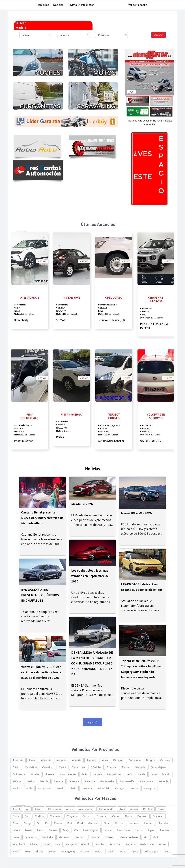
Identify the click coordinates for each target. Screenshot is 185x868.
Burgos (150, 760)
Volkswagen (151, 851)
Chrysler (72, 816)
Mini (155, 837)
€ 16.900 (84, 261)
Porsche (115, 844)
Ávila (105, 760)
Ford (80, 823)
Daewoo (142, 816)
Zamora (134, 788)
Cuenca (111, 767)
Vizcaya (119, 788)
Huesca (49, 774)
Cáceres (165, 760)
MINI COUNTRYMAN (30, 417)
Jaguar (53, 830)
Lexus (139, 830)
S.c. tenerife (127, 781)
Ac (28, 809)
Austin (134, 809)
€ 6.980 (127, 378)
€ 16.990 (126, 261)
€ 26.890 (42, 261)
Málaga (17, 781)
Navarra (58, 781)
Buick (16, 816)
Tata (110, 851)
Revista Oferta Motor (81, 5)
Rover (163, 844)
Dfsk (15, 823)
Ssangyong (68, 851)
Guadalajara (158, 767)
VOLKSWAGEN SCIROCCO (156, 417)
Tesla (121, 851)
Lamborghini (91, 830)
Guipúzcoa (19, 774)
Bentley (148, 809)
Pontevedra (107, 781)
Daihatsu (158, 816)
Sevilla (17, 788)
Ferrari (58, 823)
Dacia (128, 816)
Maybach (80, 837)
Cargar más (92, 722)
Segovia (163, 781)
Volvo (167, 851)
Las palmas (114, 774)
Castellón (48, 767)
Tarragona (44, 788)
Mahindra (48, 837)
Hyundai (163, 823)
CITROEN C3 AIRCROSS (156, 300)
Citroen (87, 816)
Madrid (166, 774)
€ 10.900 (168, 378)
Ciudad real (78, 767)
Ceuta (63, 767)
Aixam (38, 809)
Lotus (16, 837)
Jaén (85, 774)
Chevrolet (56, 816)
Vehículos (43, 5)
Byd (27, 816)
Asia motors (86, 809)
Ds (47, 823)
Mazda (95, 837)
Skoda (39, 851)
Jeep (66, 830)
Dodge (27, 823)
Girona (125, 767)
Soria (29, 788)
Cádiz (16, 767)
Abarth (17, 809)
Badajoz (118, 760)
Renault (130, 844)
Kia (76, 830)
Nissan (34, 844)
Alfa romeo (54, 809)
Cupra (116, 816)
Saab (16, 851)
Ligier (151, 830)
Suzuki (98, 851)
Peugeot (71, 844)
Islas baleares (68, 774)
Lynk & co (31, 837)
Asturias (92, 760)
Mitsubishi (19, 844)
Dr (38, 823)
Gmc (107, 823)
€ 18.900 (168, 261)
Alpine (70, 809)
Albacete (46, 760)
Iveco (40, 830)
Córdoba (96, 767)
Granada (140, 767)
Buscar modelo (21, 25)
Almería (77, 760)
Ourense (74, 781)
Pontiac (100, 844)
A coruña (18, 760)
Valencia (87, 788)
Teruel (59, 788)
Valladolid (103, 788)
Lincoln (164, 830)
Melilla (31, 781)
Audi (122, 809)
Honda (119, 823)
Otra (58, 844)
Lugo (154, 774)
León (129, 774)
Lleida (142, 774)
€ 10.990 (84, 378)
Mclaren (109, 837)
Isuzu (28, 830)
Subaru (85, 851)
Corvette (102, 816)
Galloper (93, 823)
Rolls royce (147, 844)
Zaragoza (149, 788)
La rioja (97, 774)
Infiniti (16, 830)
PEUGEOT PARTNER (114, 417)
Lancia (108, 830)
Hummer (134, 823)
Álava (32, 760)
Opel (47, 844)
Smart (52, 851)
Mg (146, 837)
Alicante (62, 760)
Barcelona (135, 760)
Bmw (161, 809)
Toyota (134, 851)
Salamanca (146, 781)
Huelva (35, 774)
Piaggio (86, 844)
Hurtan (148, 823)
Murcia (44, 781)
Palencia (90, 781)
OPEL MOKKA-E (30, 298)
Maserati (64, 837)
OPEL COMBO (114, 298)
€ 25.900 (42, 378)
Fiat (70, 823)
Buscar (159, 35)
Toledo (72, 788)
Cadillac (40, 816)
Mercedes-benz (129, 837)
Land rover (124, 830)
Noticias (58, 5)
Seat (27, 851)
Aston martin (106, 809)
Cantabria (31, 767)
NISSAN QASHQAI (72, 415)
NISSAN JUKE (72, 298)
